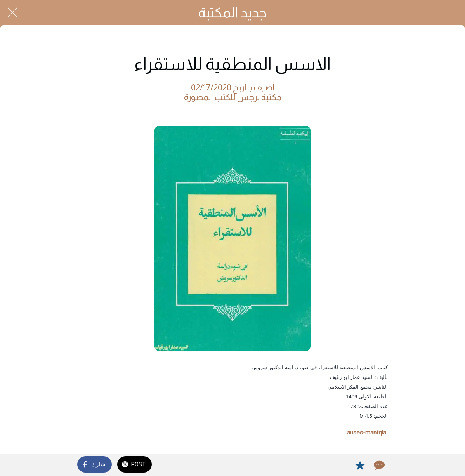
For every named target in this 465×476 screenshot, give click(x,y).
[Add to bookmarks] (360, 465)
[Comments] (378, 465)
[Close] (12, 12)
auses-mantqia (367, 433)
